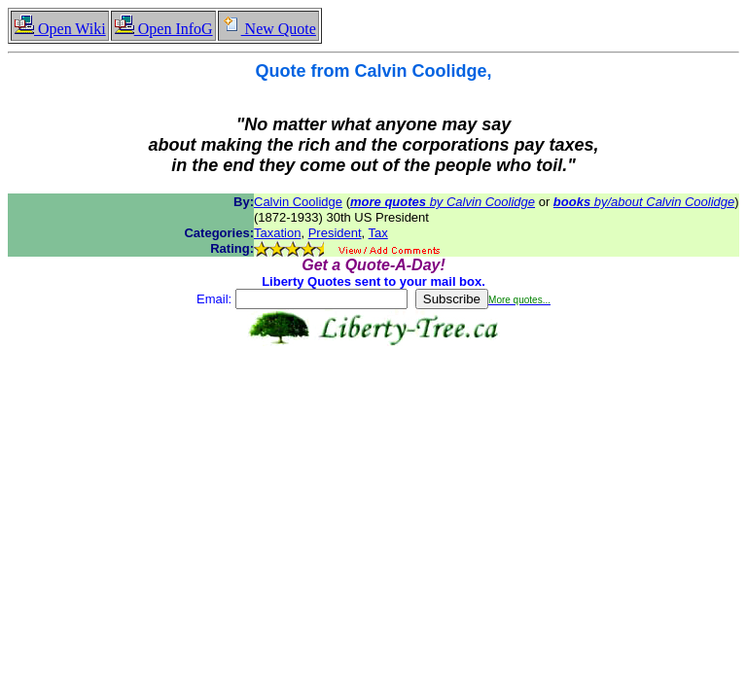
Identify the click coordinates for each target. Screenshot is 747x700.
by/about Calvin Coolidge (644, 202)
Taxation (277, 233)
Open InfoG (163, 29)
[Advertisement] (373, 407)
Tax (378, 233)
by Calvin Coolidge (443, 202)
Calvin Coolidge (298, 202)
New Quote (268, 29)
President (335, 233)
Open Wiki (60, 29)
